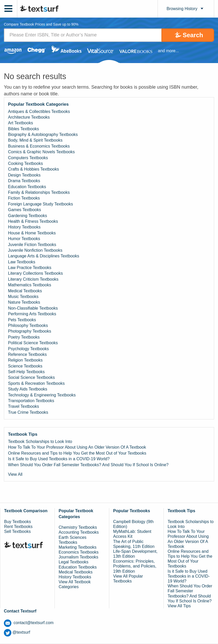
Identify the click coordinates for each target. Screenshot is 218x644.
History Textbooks (24, 227)
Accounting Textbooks (79, 532)
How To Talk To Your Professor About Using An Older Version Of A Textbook (77, 447)
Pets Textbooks (22, 320)
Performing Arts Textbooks (32, 314)
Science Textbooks (25, 366)
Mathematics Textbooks (30, 285)
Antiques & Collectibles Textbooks (39, 112)
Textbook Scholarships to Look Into (40, 442)
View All (15, 474)
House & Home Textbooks (32, 233)
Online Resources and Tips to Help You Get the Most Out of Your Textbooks (77, 453)
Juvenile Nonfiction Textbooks (35, 250)
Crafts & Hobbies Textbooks (33, 169)
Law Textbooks (22, 262)
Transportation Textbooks (31, 401)
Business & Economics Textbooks (39, 146)
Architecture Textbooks (29, 117)
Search (192, 35)
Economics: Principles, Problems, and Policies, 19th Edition (135, 566)
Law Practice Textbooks (30, 268)
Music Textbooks (23, 297)
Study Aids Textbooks (28, 389)
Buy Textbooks (18, 522)
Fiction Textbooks (24, 198)
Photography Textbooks (30, 331)
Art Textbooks (21, 123)
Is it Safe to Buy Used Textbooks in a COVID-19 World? (59, 459)
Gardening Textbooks (28, 216)
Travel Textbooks (24, 406)
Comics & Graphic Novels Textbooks (41, 152)
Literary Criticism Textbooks (33, 279)
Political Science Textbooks (33, 343)
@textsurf (17, 632)
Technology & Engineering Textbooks (42, 395)
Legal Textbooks (73, 562)
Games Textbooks (25, 210)
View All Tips (179, 606)
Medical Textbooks (25, 291)
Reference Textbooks (27, 354)
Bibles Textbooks (24, 129)
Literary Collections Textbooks (35, 274)
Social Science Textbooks (31, 378)
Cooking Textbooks (25, 163)
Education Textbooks (27, 187)
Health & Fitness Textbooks (33, 221)
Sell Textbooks (17, 531)
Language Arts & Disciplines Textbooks (44, 256)
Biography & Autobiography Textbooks (43, 135)
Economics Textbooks (79, 552)
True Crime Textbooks (28, 412)
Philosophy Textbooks (28, 325)
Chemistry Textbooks (78, 527)
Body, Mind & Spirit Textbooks (35, 140)
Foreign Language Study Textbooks (40, 204)
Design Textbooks (24, 175)
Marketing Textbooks (77, 547)
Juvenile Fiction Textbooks (32, 245)
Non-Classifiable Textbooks (33, 308)
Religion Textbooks (25, 360)
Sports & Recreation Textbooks (36, 383)
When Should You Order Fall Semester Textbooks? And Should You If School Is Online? (88, 465)
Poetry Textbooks (24, 337)
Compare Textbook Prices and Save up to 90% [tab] (41, 25)
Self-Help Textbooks (26, 372)
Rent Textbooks (18, 527)
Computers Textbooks (28, 158)
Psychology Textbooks (28, 349)
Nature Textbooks (24, 302)
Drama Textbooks (24, 181)
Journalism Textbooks (79, 557)
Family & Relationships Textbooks (39, 192)
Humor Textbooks (24, 239)
